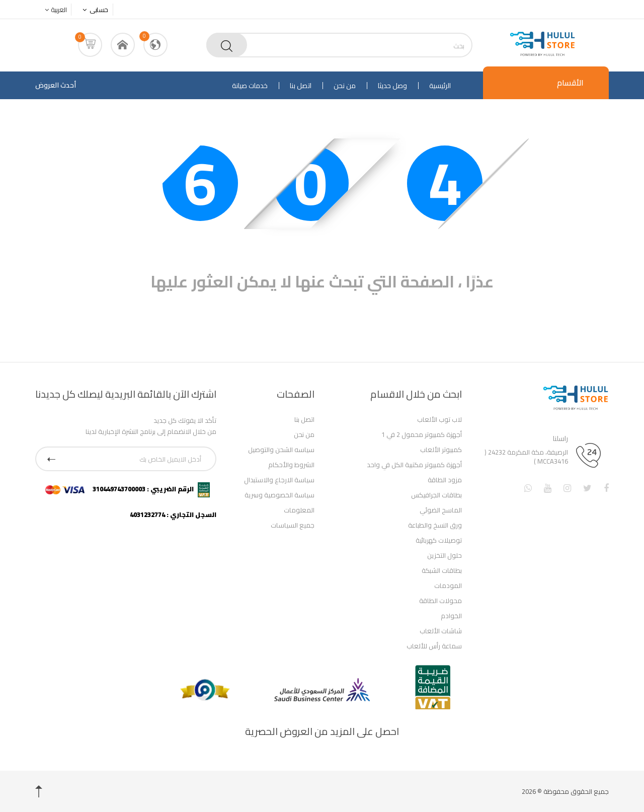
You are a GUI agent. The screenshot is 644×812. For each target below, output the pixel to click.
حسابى (93, 10)
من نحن (345, 86)
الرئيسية (440, 86)
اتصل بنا (301, 86)
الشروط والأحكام (291, 465)
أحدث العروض (56, 85)
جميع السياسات (293, 525)
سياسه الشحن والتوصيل (281, 450)
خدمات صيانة (250, 86)
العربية (53, 10)
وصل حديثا (392, 86)
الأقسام (570, 83)
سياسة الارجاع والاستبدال (279, 480)
